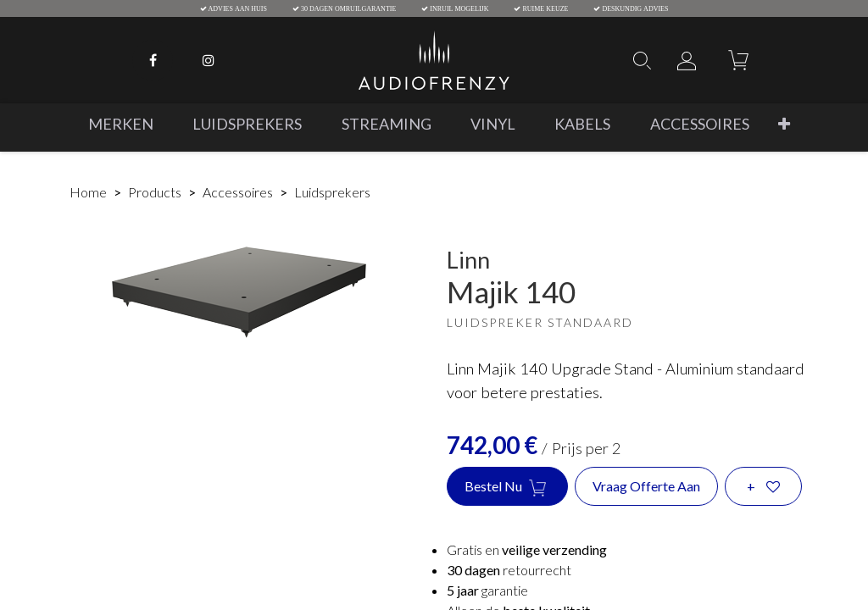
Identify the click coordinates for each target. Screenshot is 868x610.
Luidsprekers (332, 192)
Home (88, 192)
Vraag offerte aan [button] (646, 486)
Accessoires (238, 192)
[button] (784, 124)
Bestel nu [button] (507, 487)
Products (155, 192)
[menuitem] (121, 124)
